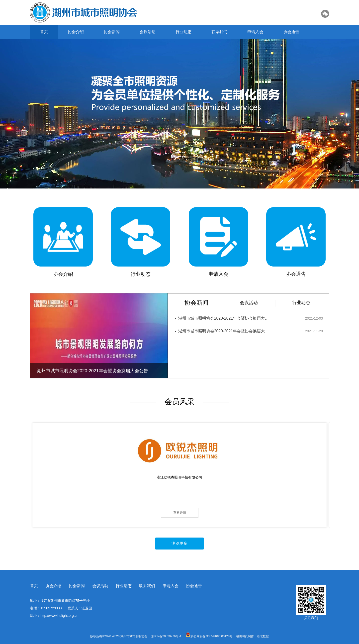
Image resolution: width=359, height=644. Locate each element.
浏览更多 (179, 544)
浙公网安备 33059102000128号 (209, 636)
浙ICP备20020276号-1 (166, 636)
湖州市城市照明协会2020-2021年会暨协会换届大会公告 (224, 318)
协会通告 (291, 32)
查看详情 (67, 512)
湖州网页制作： (246, 636)
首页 (44, 32)
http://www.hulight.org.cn (59, 616)
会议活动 (148, 32)
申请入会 (255, 32)
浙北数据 (263, 636)
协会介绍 (76, 32)
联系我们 (219, 32)
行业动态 (183, 32)
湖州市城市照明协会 (134, 636)
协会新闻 (112, 32)
